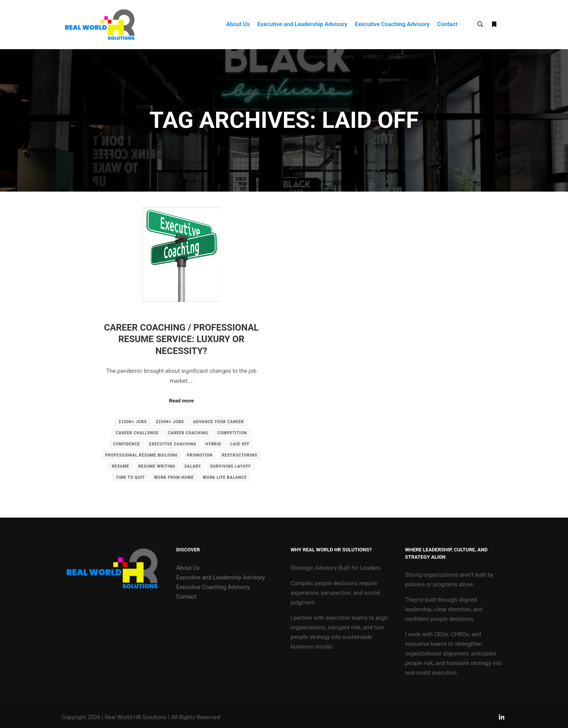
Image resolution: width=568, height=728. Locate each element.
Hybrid (213, 444)
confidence (127, 444)
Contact (186, 597)
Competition (232, 433)
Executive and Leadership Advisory (220, 577)
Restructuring (240, 455)
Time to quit (130, 477)
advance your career (218, 422)
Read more (181, 401)
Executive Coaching (173, 444)
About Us (188, 568)
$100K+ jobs (133, 422)
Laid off (240, 444)
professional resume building (141, 455)
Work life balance (225, 477)
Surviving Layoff (231, 466)
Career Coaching (188, 433)
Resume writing (157, 466)
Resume (120, 466)
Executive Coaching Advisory (213, 587)
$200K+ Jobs (170, 422)
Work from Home (174, 477)
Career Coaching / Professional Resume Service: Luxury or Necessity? (181, 339)
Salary (193, 466)
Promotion (200, 455)
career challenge (137, 433)
